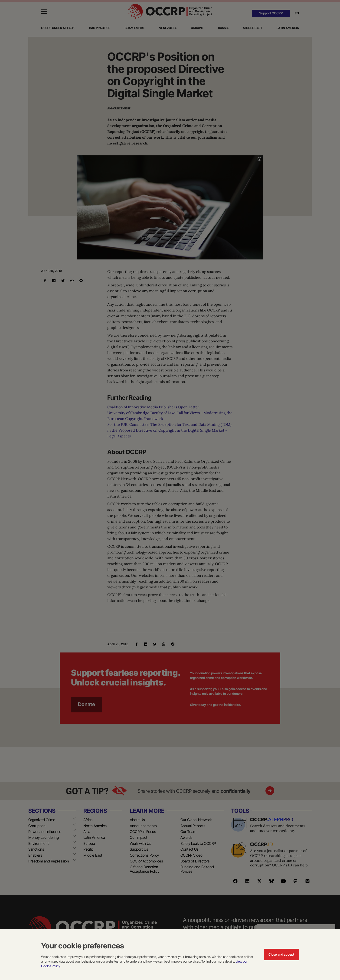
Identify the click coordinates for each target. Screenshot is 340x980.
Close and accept (281, 954)
